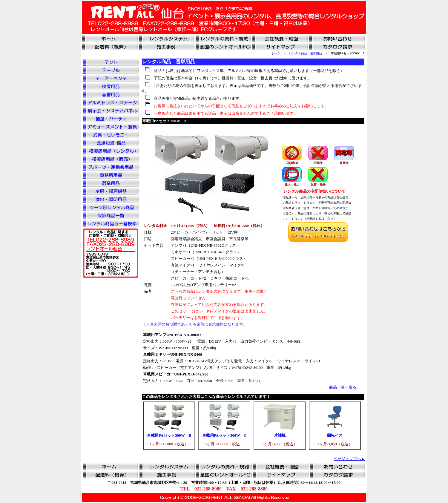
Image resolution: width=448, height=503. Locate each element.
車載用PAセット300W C (224, 435)
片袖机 (280, 435)
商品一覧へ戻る (343, 387)
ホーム (276, 53)
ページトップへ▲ (349, 459)
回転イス (335, 435)
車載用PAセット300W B (169, 435)
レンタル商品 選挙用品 (306, 53)
